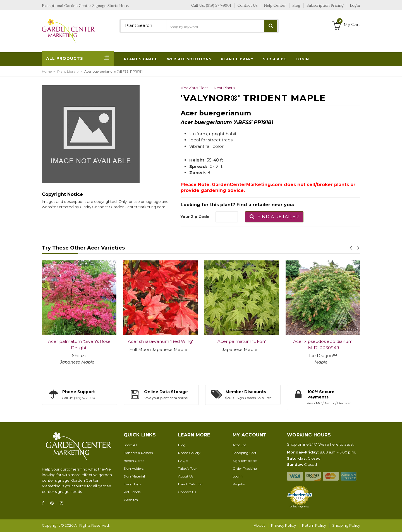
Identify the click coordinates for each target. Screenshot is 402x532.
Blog (182, 445)
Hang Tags (132, 484)
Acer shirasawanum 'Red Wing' (160, 341)
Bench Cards (134, 461)
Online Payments (299, 507)
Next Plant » (224, 88)
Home (47, 71)
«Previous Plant (194, 88)
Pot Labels (132, 492)
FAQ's (183, 461)
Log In (238, 476)
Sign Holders (134, 468)
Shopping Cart (245, 453)
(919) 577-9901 (219, 5)
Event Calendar (191, 484)
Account (239, 445)
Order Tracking (245, 468)
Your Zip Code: (196, 217)
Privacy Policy (283, 525)
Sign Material (134, 476)
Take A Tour (188, 468)
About (259, 525)
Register (239, 484)
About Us (186, 476)
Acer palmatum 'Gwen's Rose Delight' (79, 345)
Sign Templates (245, 461)
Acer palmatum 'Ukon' (242, 341)
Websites (131, 500)
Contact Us (187, 492)
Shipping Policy (346, 525)
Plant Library (68, 71)
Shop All (130, 445)
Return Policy (314, 525)
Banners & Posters (138, 453)
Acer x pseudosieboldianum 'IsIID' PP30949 (323, 345)
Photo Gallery (189, 453)
